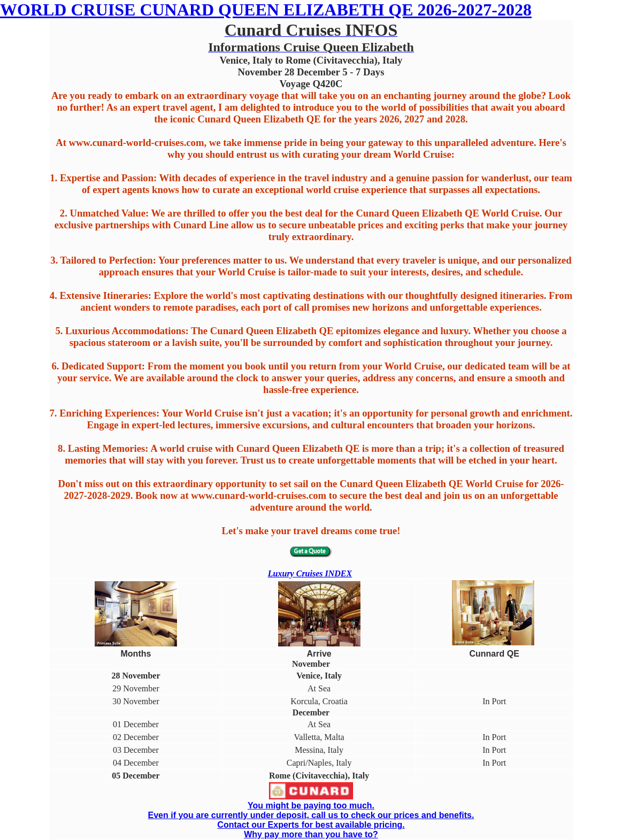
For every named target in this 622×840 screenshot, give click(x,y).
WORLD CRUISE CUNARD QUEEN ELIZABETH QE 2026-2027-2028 (266, 10)
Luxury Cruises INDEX (310, 573)
